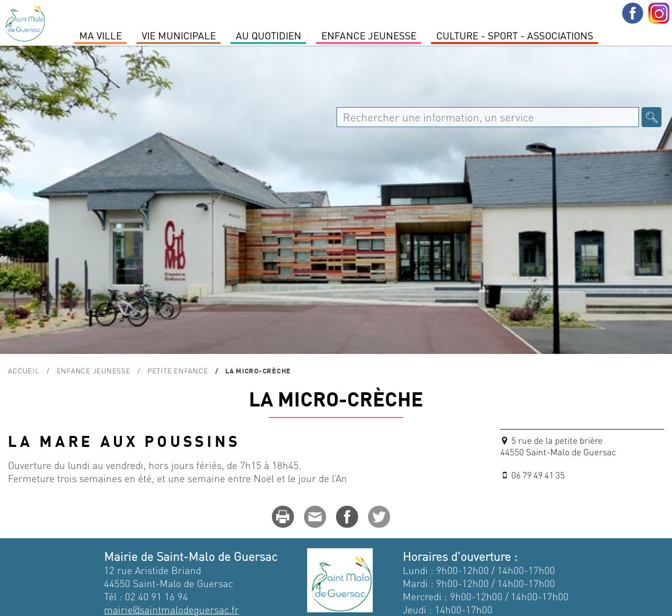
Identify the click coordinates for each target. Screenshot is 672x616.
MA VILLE (101, 35)
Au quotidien (269, 35)
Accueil (24, 370)
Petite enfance (178, 370)
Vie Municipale (179, 35)
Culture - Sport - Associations (515, 35)
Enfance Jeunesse (369, 35)
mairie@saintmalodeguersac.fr (171, 609)
